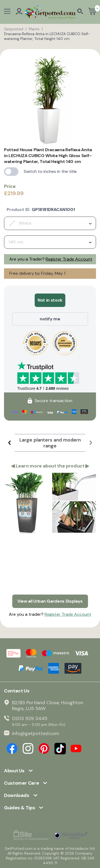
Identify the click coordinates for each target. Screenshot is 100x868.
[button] (9, 443)
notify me (50, 319)
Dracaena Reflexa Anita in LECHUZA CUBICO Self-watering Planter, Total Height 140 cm (47, 36)
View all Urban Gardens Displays (50, 601)
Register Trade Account (69, 259)
